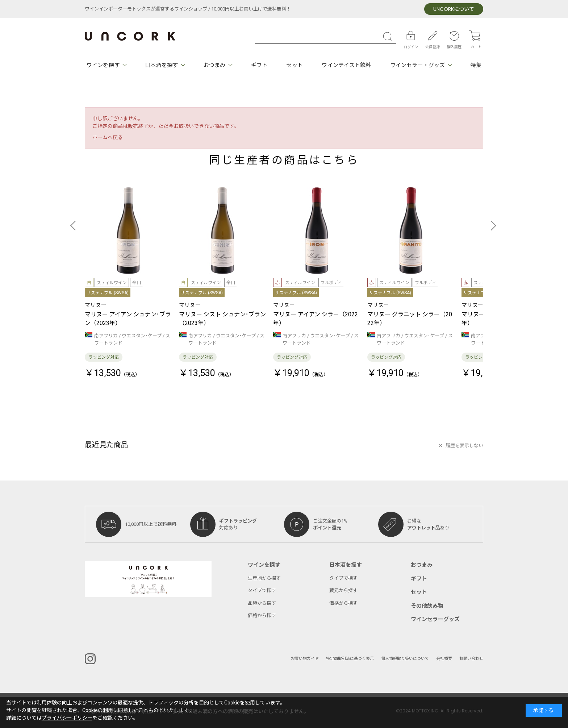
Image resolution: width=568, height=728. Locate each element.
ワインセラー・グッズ (417, 65)
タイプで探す (262, 590)
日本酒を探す (161, 65)
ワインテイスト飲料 (346, 65)
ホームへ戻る (108, 138)
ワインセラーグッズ (435, 619)
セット (294, 65)
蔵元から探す (343, 590)
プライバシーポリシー (67, 718)
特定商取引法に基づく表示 (350, 659)
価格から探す (262, 615)
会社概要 (444, 659)
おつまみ (214, 65)
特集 (476, 65)
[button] (75, 225)
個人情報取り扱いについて (405, 659)
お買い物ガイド (305, 659)
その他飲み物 (427, 606)
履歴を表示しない (464, 446)
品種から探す (262, 603)
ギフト (259, 65)
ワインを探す (103, 65)
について (454, 9)
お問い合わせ (471, 659)
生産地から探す (264, 578)
